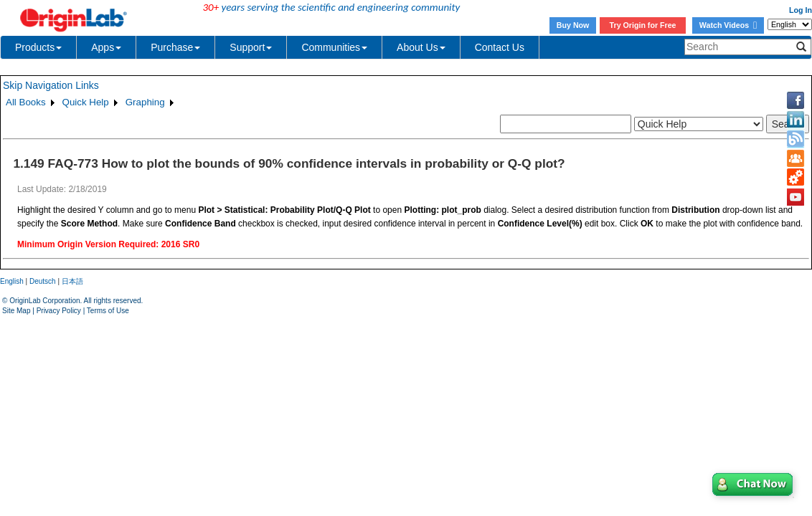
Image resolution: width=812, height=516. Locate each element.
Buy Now (573, 25)
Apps (106, 47)
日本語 (72, 281)
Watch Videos (728, 25)
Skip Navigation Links (51, 85)
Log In (801, 10)
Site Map (16, 311)
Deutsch (43, 281)
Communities (334, 47)
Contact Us (500, 47)
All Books (26, 102)
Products (38, 47)
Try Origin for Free (643, 25)
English (12, 281)
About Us (421, 47)
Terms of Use (108, 311)
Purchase (175, 47)
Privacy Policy (59, 311)
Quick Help (86, 102)
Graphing (145, 102)
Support (251, 47)
